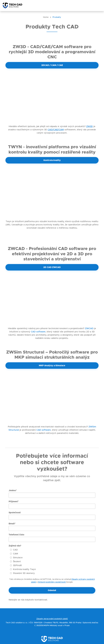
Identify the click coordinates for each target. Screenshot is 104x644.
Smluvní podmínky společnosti (52, 582)
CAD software (38, 332)
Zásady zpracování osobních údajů (52, 619)
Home (46, 17)
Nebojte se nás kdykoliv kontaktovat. (28, 600)
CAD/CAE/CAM (56, 130)
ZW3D (90, 126)
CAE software (44, 430)
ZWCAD (89, 328)
